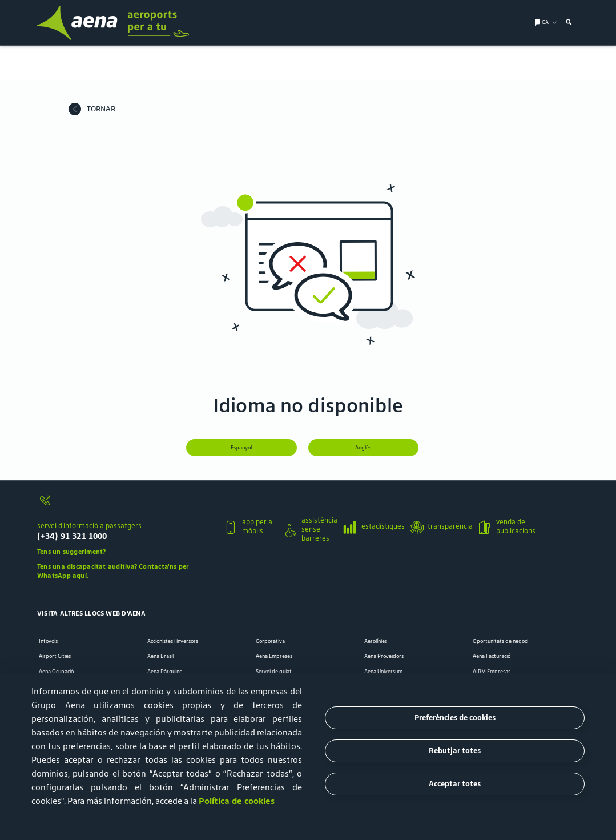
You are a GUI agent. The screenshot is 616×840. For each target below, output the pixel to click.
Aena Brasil (160, 656)
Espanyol (241, 448)
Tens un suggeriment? (72, 551)
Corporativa (270, 641)
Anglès (363, 448)
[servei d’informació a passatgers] (126, 505)
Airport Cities (55, 656)
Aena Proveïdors (384, 656)
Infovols (48, 641)
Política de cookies (237, 801)
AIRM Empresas (492, 670)
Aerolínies (376, 641)
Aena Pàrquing (165, 670)
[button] (126, 525)
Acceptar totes (455, 784)
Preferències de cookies (455, 718)
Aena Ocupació (56, 670)
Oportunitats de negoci (500, 641)
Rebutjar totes (455, 751)
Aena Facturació (492, 656)
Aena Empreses (274, 656)
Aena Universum (383, 670)
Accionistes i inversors (173, 641)
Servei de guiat (274, 670)
